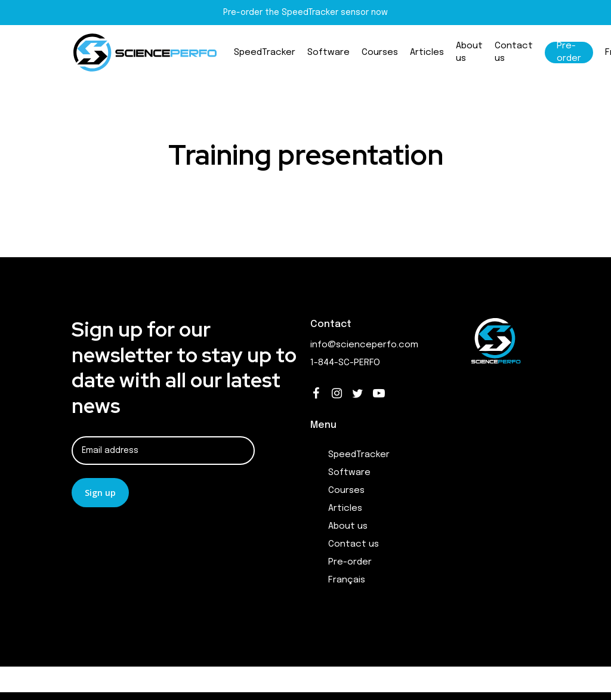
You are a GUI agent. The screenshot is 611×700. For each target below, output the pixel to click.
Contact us (354, 544)
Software (349, 473)
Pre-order (350, 562)
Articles (345, 508)
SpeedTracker (359, 455)
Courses (346, 491)
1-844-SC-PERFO (345, 363)
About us (348, 526)
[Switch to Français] (394, 580)
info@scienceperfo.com (364, 345)
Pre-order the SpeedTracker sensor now (305, 13)
